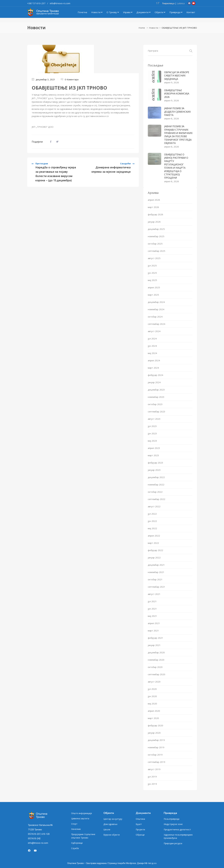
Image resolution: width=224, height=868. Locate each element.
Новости (97, 12)
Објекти (160, 12)
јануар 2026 (154, 222)
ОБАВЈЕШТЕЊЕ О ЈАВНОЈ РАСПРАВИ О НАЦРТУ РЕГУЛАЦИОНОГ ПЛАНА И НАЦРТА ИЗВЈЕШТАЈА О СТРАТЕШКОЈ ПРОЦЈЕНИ (176, 166)
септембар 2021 (157, 587)
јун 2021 (152, 609)
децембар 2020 (156, 652)
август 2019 (154, 769)
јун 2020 (152, 696)
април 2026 (154, 200)
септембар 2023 (157, 412)
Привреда (176, 12)
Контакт (191, 12)
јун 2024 (152, 346)
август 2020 (154, 682)
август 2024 (154, 331)
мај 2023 (152, 441)
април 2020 (154, 711)
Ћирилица (168, 3)
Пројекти (140, 829)
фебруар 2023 (155, 463)
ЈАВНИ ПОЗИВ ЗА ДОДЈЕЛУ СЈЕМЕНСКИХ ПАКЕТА (177, 112)
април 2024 (154, 360)
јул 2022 (152, 514)
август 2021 (154, 594)
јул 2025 (152, 265)
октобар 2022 (155, 492)
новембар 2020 (156, 660)
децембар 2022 (156, 477)
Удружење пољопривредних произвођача (178, 836)
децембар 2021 (156, 565)
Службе (75, 848)
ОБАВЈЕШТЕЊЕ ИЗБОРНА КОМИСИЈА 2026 (177, 94)
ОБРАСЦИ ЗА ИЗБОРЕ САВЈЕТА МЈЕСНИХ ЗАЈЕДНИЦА (177, 76)
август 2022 (154, 506)
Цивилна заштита (80, 818)
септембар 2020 (157, 674)
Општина (140, 819)
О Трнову (113, 12)
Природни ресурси (173, 843)
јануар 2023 (154, 470)
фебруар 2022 (155, 550)
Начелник (76, 829)
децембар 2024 (156, 302)
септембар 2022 (157, 499)
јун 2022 (152, 521)
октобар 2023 (155, 404)
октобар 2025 (155, 244)
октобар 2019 (155, 755)
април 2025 (154, 287)
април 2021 (154, 623)
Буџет (139, 824)
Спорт (74, 824)
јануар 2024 (154, 382)
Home (142, 28)
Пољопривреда (172, 819)
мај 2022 (152, 528)
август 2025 (154, 258)
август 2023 (154, 419)
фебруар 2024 (155, 375)
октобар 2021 (155, 579)
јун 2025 (152, 273)
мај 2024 (152, 353)
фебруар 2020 (155, 725)
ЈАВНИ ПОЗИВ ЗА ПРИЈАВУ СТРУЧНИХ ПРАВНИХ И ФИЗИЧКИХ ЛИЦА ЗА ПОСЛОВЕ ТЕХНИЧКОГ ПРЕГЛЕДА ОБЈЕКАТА (178, 135)
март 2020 (153, 718)
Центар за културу (113, 819)
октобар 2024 (155, 317)
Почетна (82, 12)
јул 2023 (152, 426)
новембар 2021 (156, 572)
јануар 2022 (154, 558)
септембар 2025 (157, 251)
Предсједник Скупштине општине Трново (83, 836)
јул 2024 (152, 338)
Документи (143, 12)
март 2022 (153, 543)
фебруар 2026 (155, 214)
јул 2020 (152, 689)
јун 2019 (152, 784)
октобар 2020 (155, 667)
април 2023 (154, 448)
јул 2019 (152, 777)
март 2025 (153, 295)
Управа (128, 12)
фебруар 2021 (155, 638)
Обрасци (140, 835)
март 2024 (153, 368)
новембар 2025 (156, 236)
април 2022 (154, 536)
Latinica (181, 3)
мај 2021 (152, 616)
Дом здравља (110, 824)
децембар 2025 (156, 229)
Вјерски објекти (112, 835)
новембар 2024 (156, 309)
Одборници (77, 843)
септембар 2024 (157, 324)
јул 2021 (152, 601)
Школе (107, 829)
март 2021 (153, 631)
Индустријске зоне (173, 824)
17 (158, 3)
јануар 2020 (154, 733)
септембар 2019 (157, 762)
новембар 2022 (156, 485)
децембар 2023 (156, 390)
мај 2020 (152, 704)
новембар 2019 (156, 747)
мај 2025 (152, 280)
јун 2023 (152, 433)
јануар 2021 (154, 645)
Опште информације (82, 813)
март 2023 (153, 455)
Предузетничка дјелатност (177, 829)
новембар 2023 (156, 397)
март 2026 (153, 207)
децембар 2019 (156, 740)
